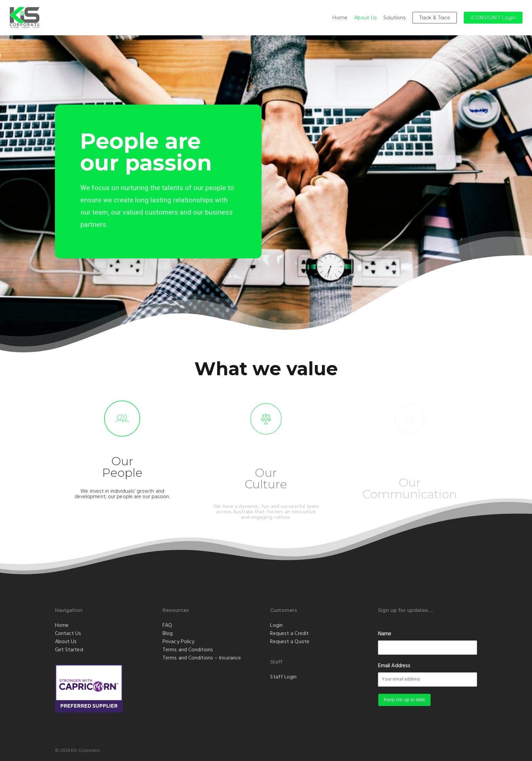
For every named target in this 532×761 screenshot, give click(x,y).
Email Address (394, 666)
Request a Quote (290, 641)
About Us (66, 641)
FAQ (167, 625)
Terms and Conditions (188, 650)
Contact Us (68, 633)
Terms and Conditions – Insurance (202, 658)
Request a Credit (289, 633)
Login (276, 625)
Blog (168, 633)
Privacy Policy (178, 641)
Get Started (69, 650)
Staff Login (283, 677)
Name (385, 634)
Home (62, 625)
